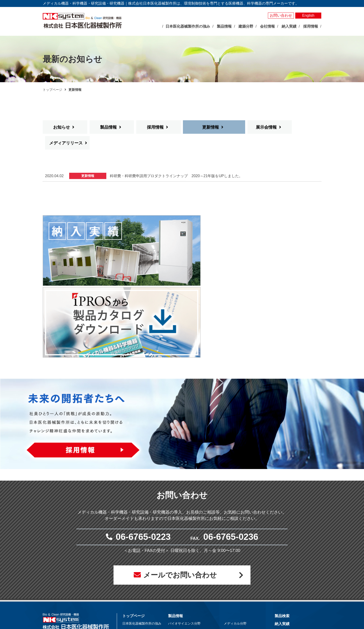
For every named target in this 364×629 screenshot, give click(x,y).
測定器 (178, 552)
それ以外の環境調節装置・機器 (196, 547)
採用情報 (155, 127)
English (308, 15)
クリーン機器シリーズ (189, 589)
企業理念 (134, 557)
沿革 (130, 573)
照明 (176, 557)
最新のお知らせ (135, 533)
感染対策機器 (238, 536)
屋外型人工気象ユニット (191, 568)
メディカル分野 (235, 523)
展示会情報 (249, 127)
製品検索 (282, 516)
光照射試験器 (183, 573)
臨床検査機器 (238, 531)
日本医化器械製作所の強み (142, 523)
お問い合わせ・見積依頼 (295, 545)
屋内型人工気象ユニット (191, 563)
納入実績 (282, 524)
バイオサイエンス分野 (184, 523)
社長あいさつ (137, 563)
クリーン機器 (238, 557)
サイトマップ (286, 561)
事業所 (132, 579)
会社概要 (134, 568)
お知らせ (62, 127)
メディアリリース (298, 127)
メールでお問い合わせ (180, 474)
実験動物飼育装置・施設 (191, 579)
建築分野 (231, 565)
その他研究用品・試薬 (189, 595)
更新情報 (202, 127)
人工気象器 (181, 531)
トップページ (52, 90)
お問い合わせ (281, 15)
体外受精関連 (238, 552)
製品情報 (108, 127)
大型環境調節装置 (186, 541)
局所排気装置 (183, 584)
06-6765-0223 (143, 436)
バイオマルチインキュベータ (194, 536)
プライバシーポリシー (293, 553)
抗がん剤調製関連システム (248, 541)
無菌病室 (235, 547)
